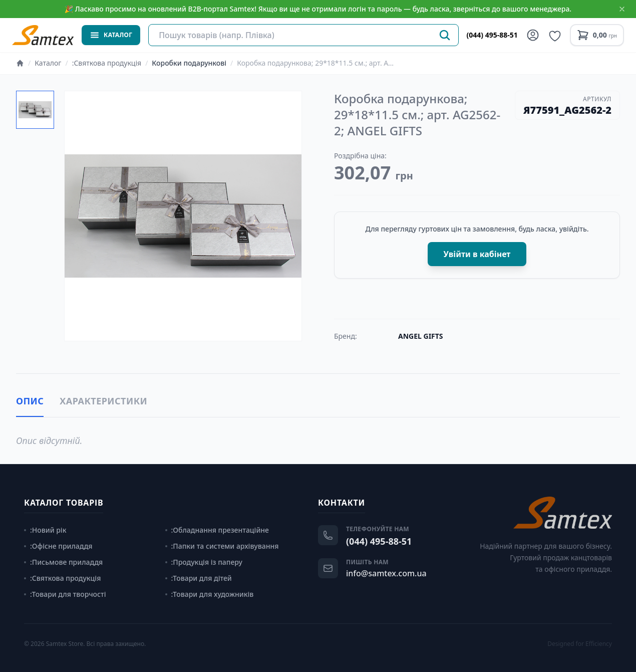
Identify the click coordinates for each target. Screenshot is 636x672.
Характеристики (103, 401)
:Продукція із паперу (204, 562)
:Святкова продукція (107, 63)
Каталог (48, 63)
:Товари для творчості (65, 594)
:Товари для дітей (199, 578)
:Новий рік (45, 530)
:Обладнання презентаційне (217, 530)
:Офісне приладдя (58, 546)
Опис (30, 401)
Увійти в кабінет (477, 254)
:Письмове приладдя (63, 562)
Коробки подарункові (189, 63)
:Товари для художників (210, 594)
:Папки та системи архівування (222, 546)
